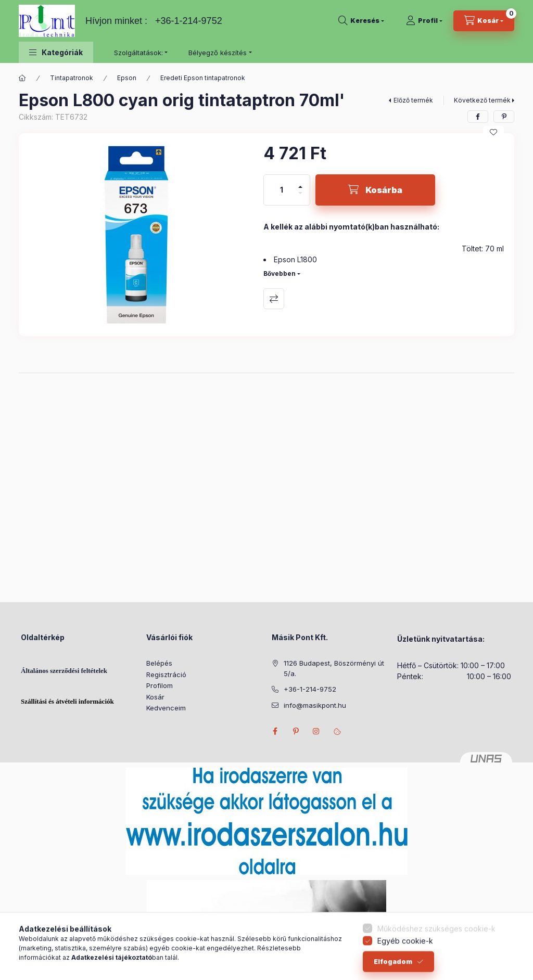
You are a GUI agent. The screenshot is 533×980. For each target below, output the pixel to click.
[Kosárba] (375, 190)
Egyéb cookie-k (405, 960)
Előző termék (413, 100)
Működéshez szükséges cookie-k (436, 949)
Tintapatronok (72, 78)
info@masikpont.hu (315, 705)
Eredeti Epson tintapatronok (203, 78)
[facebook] (478, 117)
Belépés (159, 663)
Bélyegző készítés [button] (218, 53)
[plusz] (300, 182)
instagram (316, 731)
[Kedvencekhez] (493, 132)
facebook (275, 731)
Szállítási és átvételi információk (67, 701)
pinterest (296, 731)
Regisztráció (166, 674)
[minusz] (300, 198)
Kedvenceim (166, 708)
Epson (127, 78)
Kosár (155, 697)
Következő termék (482, 100)
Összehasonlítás (274, 299)
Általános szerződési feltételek (64, 671)
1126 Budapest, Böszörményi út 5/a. (334, 668)
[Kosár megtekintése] (484, 21)
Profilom (160, 685)
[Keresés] (361, 21)
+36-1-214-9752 (189, 21)
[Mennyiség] (282, 190)
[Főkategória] (22, 78)
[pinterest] (504, 117)
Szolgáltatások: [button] (138, 53)
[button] (56, 52)
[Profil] (424, 21)
